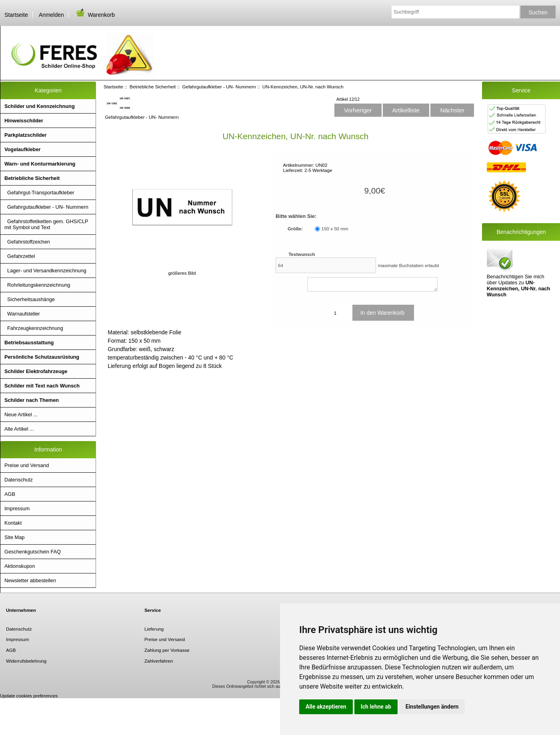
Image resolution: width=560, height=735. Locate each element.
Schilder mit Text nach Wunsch (42, 386)
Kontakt (13, 523)
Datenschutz (19, 480)
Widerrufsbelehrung (26, 661)
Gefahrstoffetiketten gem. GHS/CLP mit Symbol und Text (46, 224)
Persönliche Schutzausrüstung (42, 357)
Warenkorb (95, 15)
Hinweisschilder (24, 121)
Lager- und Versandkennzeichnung (45, 271)
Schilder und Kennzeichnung (40, 106)
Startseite (16, 15)
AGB (10, 494)
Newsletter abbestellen (30, 580)
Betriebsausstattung (29, 343)
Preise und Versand (27, 465)
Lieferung (154, 629)
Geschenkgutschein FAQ (33, 552)
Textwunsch (302, 254)
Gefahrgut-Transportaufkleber (39, 193)
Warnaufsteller (22, 314)
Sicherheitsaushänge (30, 299)
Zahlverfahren (159, 661)
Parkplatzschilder (26, 135)
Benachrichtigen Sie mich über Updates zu (519, 272)
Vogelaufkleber (22, 149)
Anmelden (51, 15)
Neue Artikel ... (21, 414)
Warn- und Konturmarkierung (40, 164)
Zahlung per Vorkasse (167, 650)
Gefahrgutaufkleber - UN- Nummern (219, 87)
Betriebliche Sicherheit (153, 87)
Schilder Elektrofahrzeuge (36, 371)
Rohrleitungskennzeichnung (37, 285)
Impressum (17, 508)
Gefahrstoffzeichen (27, 242)
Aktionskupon (20, 566)
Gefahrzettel (20, 256)
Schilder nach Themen (32, 400)
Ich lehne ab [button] (376, 707)
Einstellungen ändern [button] (432, 707)
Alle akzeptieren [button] (326, 707)
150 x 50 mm (335, 229)
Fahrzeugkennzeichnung (34, 328)
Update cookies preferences (29, 696)
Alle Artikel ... (19, 429)
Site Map (14, 537)
